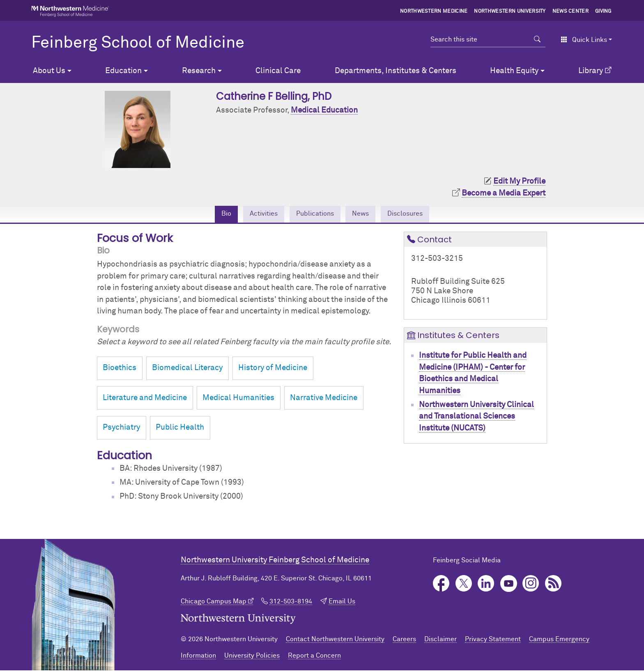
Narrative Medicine (324, 399)
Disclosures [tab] (416, 215)
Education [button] (123, 71)
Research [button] (199, 71)
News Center (571, 12)
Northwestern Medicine (434, 12)
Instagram (531, 586)
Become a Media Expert (504, 193)
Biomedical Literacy (187, 370)
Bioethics (120, 370)
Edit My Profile (519, 181)
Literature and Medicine (145, 399)
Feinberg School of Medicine (138, 43)
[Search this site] (480, 39)
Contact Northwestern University (335, 641)
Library (591, 71)
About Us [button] (49, 71)
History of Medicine (273, 370)
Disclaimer (440, 641)
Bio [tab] (213, 215)
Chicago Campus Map (214, 603)
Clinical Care (278, 71)
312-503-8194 (291, 603)
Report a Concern (314, 657)
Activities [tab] (255, 215)
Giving (603, 12)
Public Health (180, 429)
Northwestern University (510, 12)
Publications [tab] (313, 215)
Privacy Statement (493, 641)
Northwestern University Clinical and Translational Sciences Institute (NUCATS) (476, 418)
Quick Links (584, 40)
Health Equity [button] (514, 71)
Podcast (553, 586)
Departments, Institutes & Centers (396, 71)
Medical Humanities (238, 399)
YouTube (509, 586)
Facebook (441, 586)
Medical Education (324, 110)
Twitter (464, 586)
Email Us (342, 603)
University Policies (252, 657)
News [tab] (365, 215)
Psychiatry (121, 429)
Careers (404, 641)
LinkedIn (486, 586)
